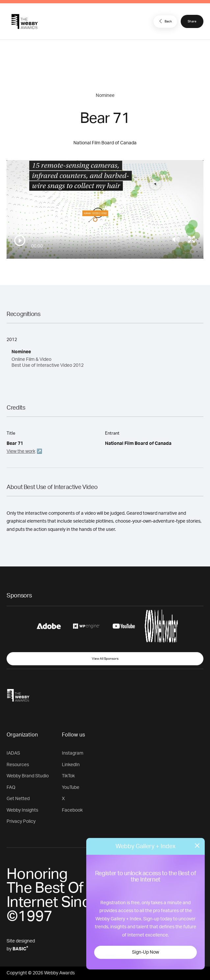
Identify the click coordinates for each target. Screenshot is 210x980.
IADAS (13, 753)
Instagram (73, 753)
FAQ (11, 788)
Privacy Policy (21, 821)
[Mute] (176, 239)
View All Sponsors (105, 659)
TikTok (68, 776)
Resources (18, 765)
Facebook (72, 810)
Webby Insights (22, 810)
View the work (21, 451)
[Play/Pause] (20, 241)
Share (192, 21)
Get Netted (18, 799)
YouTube (71, 788)
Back (165, 21)
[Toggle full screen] (192, 239)
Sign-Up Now (145, 952)
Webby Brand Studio (28, 776)
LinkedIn (71, 765)
